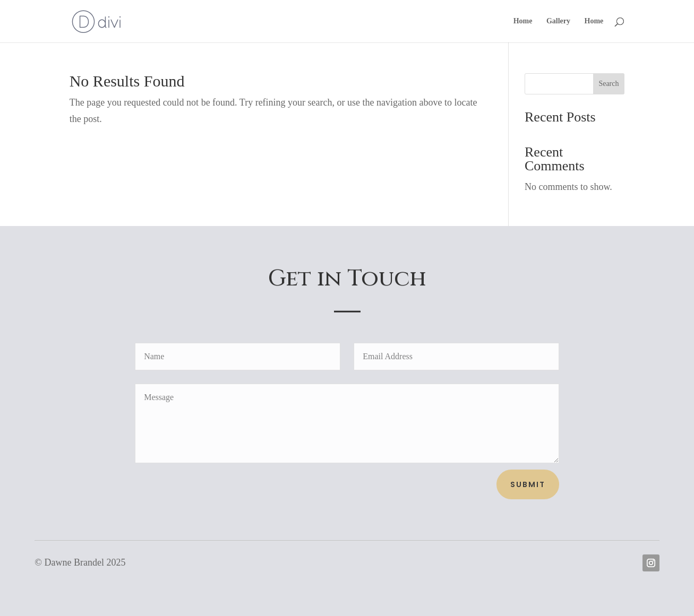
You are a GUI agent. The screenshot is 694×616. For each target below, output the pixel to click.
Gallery (558, 21)
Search (609, 84)
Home (523, 21)
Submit (528, 484)
